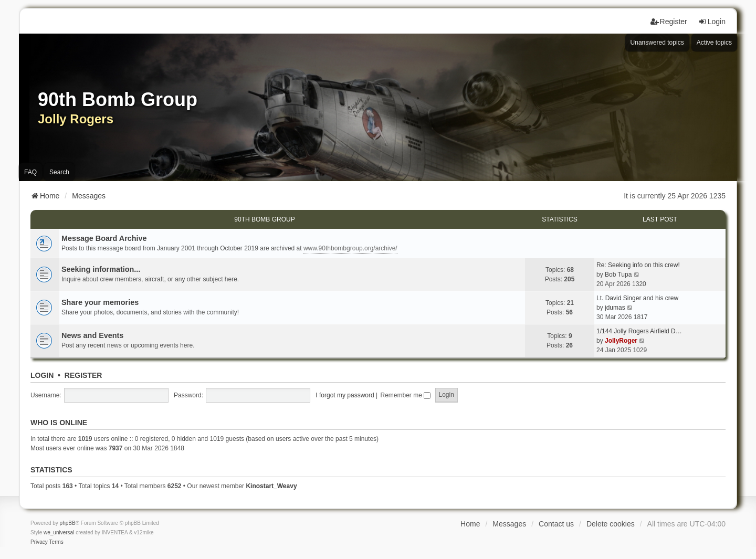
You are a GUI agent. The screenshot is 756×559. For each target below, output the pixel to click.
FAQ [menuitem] (30, 172)
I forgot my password (345, 395)
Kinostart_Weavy (271, 486)
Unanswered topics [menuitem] (657, 43)
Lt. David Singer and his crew (637, 298)
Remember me (405, 395)
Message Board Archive (104, 238)
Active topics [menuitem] (714, 43)
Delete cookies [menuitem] (611, 524)
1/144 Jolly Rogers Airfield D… (639, 331)
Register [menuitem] (669, 22)
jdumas (615, 308)
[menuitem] (39, 542)
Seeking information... (101, 269)
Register (83, 375)
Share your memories (100, 302)
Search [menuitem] (59, 172)
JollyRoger (621, 341)
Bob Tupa (618, 275)
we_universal (59, 532)
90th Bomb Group (264, 219)
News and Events (92, 335)
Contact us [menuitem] (556, 524)
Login (42, 375)
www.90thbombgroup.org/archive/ (350, 248)
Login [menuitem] (712, 22)
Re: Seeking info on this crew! (638, 265)
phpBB (68, 523)
